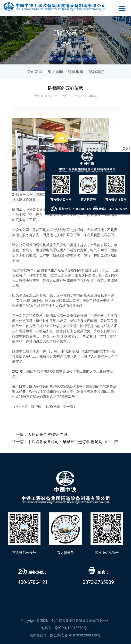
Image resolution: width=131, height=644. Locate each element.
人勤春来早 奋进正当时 (48, 434)
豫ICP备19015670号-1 (72, 628)
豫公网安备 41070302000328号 (75, 635)
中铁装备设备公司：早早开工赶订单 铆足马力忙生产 (73, 442)
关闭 (126, 149)
